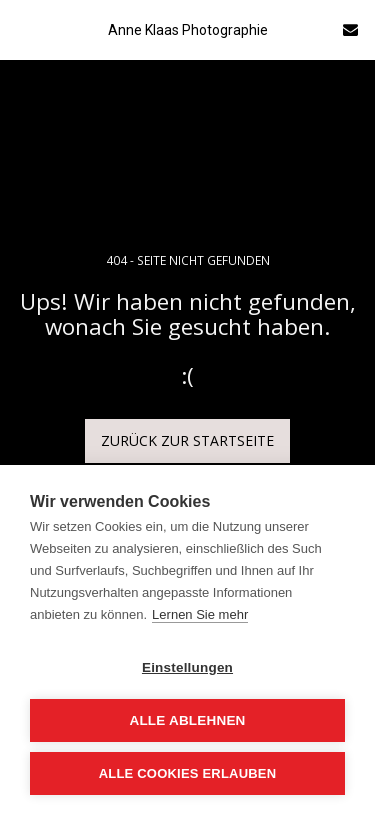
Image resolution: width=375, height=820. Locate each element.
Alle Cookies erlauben (188, 773)
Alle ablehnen (187, 720)
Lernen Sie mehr (200, 614)
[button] (22, 28)
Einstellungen (187, 667)
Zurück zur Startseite (187, 440)
